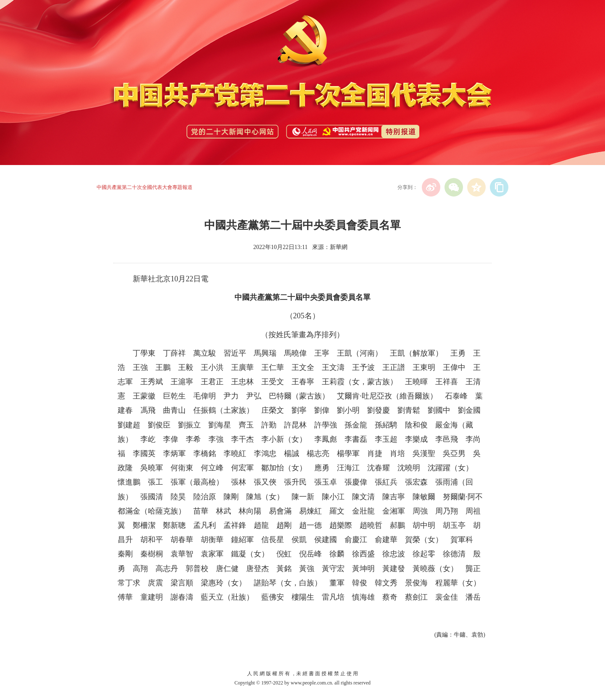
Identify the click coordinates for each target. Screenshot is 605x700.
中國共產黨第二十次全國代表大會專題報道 (145, 187)
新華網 (339, 247)
